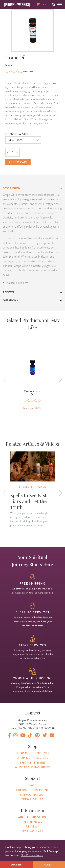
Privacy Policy (32, 795)
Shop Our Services (32, 758)
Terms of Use (32, 799)
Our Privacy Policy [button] (32, 855)
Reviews (32, 827)
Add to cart (18, 162)
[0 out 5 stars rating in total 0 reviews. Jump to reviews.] (19, 72)
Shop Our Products (32, 753)
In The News (33, 822)
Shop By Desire (32, 763)
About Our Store (33, 817)
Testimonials (32, 831)
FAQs (32, 785)
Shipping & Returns (32, 790)
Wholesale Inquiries (32, 767)
